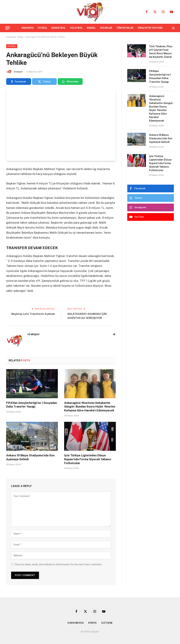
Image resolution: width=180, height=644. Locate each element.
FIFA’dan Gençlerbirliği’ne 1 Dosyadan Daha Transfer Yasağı (32, 405)
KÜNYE (93, 623)
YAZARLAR (106, 28)
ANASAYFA (28, 28)
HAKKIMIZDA (76, 623)
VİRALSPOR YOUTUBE (150, 28)
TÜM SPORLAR (125, 28)
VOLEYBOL (76, 28)
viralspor (18, 72)
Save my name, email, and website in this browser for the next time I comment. (59, 564)
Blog (20, 37)
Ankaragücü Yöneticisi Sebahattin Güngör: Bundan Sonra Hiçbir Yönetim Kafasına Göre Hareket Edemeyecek (90, 407)
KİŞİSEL (91, 28)
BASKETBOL (59, 28)
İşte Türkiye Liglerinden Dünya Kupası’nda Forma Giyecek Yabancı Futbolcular (88, 459)
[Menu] (8, 28)
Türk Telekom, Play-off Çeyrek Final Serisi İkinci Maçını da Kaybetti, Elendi (161, 52)
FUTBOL (43, 28)
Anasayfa (11, 37)
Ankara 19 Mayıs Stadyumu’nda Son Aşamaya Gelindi (30, 457)
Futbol (12, 46)
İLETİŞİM (107, 623)
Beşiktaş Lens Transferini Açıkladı (33, 314)
